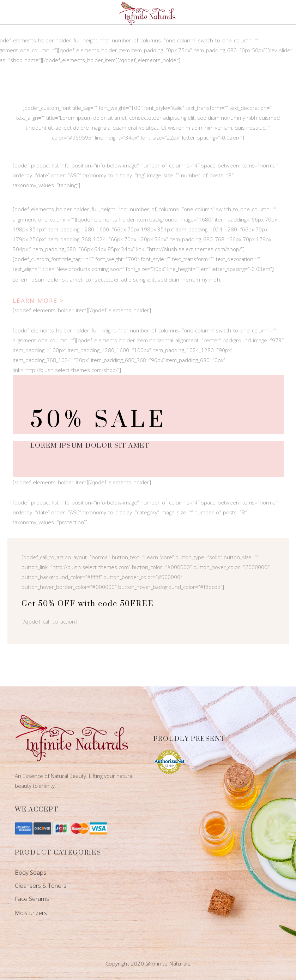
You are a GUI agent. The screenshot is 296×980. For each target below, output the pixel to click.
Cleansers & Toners (41, 885)
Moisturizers (31, 913)
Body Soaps (31, 872)
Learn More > (39, 300)
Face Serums (32, 899)
